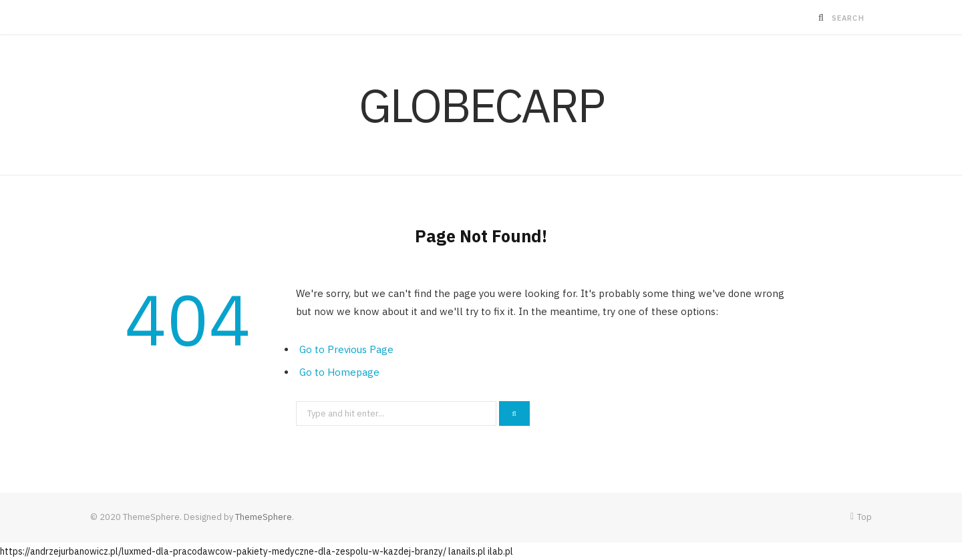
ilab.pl (500, 551)
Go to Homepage (339, 372)
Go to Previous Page (346, 349)
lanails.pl (467, 551)
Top (861, 517)
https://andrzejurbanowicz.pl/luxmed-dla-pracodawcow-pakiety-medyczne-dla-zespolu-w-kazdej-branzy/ (223, 551)
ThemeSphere (264, 517)
